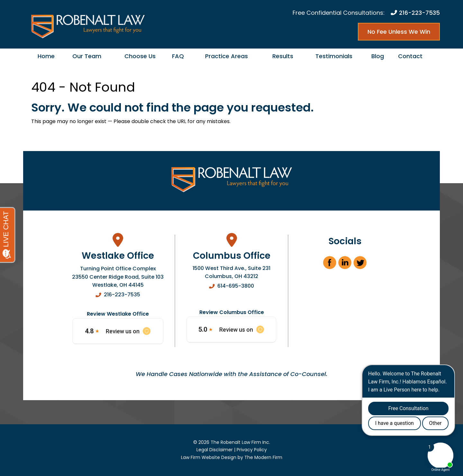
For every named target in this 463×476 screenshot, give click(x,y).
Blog (378, 56)
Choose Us (140, 56)
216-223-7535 (419, 13)
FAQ (178, 56)
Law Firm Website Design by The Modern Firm (232, 457)
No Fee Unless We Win (399, 32)
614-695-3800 (236, 286)
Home (46, 56)
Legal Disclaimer (215, 450)
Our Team (87, 56)
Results (283, 56)
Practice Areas (227, 56)
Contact (410, 56)
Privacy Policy (252, 450)
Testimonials (334, 56)
